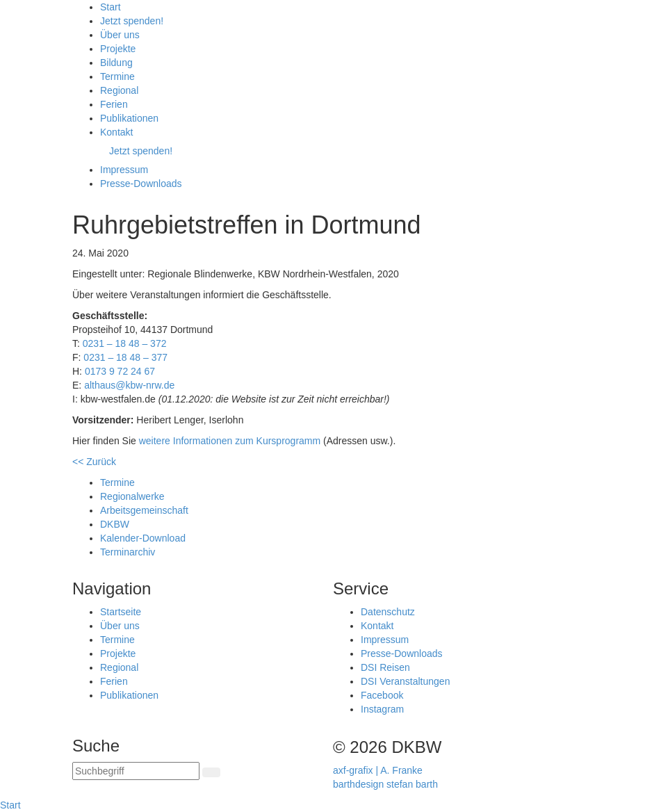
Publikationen (129, 695)
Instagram (382, 709)
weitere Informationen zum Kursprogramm (230, 441)
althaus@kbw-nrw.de (129, 385)
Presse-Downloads (402, 653)
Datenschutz (388, 612)
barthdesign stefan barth (385, 784)
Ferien (114, 681)
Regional (119, 667)
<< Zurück (94, 462)
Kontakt (377, 626)
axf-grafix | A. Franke (378, 770)
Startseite (121, 612)
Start (10, 805)
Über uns (120, 626)
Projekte (118, 653)
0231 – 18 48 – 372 (125, 343)
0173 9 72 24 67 (120, 371)
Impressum (385, 640)
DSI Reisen (385, 667)
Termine (117, 640)
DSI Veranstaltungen (405, 681)
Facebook (382, 695)
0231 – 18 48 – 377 (125, 357)
